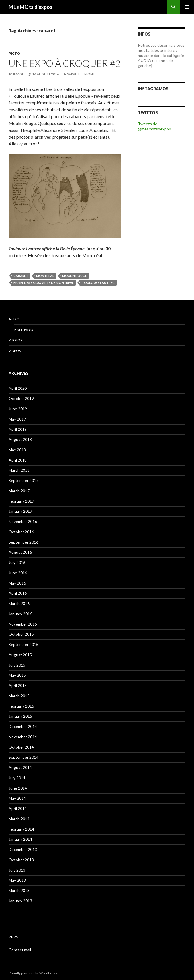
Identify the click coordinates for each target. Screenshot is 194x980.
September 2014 (24, 757)
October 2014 (21, 747)
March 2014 (19, 819)
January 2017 (20, 511)
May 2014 (17, 798)
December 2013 (23, 849)
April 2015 (18, 685)
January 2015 (20, 716)
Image (19, 74)
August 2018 (20, 439)
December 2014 (23, 726)
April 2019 (18, 429)
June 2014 (18, 788)
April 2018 (18, 460)
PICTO (14, 53)
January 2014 (20, 839)
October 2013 (21, 860)
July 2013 (17, 870)
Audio (14, 319)
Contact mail (20, 950)
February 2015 (21, 706)
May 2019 (17, 419)
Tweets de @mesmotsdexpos (154, 126)
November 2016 (23, 521)
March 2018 (19, 470)
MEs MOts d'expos (30, 7)
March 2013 (19, 890)
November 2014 (23, 737)
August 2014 (20, 767)
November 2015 (23, 624)
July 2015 (17, 665)
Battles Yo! (24, 330)
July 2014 (17, 778)
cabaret (21, 276)
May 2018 (17, 450)
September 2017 (24, 480)
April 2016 (18, 593)
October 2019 (21, 398)
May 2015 (17, 675)
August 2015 (20, 655)
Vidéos (15, 351)
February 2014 (21, 829)
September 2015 (24, 644)
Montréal (45, 276)
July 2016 (17, 562)
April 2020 (18, 388)
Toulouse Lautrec (98, 283)
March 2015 (19, 696)
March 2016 (19, 603)
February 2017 (21, 501)
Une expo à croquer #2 (65, 63)
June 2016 (18, 573)
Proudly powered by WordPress (33, 973)
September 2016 (24, 542)
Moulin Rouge (74, 276)
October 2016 (21, 532)
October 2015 (21, 634)
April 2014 (18, 808)
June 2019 (18, 409)
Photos (15, 340)
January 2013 (20, 901)
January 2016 (20, 614)
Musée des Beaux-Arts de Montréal (44, 283)
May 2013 (17, 880)
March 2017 (19, 491)
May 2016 (17, 583)
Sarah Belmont (81, 74)
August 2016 (20, 552)
